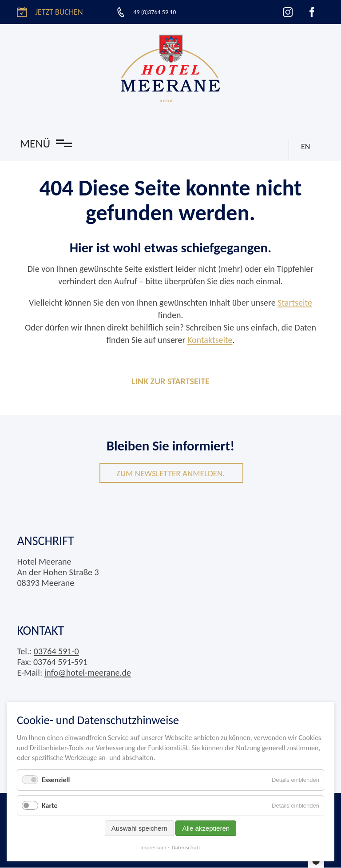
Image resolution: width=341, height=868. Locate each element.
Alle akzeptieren (206, 828)
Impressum (153, 847)
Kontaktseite (210, 340)
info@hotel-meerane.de (88, 673)
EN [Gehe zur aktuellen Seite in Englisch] (305, 145)
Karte (50, 806)
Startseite (295, 303)
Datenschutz (186, 847)
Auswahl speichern (139, 828)
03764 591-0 (56, 652)
